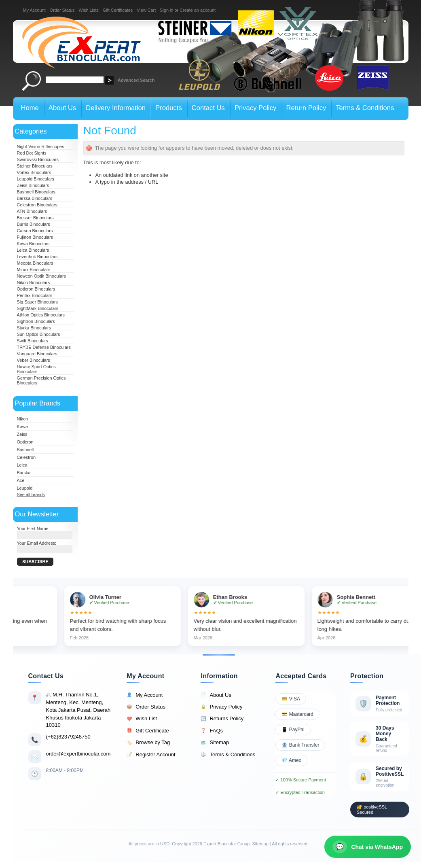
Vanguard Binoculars (37, 354)
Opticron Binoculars (36, 289)
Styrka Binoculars (34, 328)
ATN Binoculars (32, 211)
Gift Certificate (148, 731)
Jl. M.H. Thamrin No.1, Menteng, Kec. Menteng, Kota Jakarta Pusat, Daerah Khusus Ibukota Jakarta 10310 (78, 710)
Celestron (26, 457)
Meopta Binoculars (35, 263)
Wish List (142, 719)
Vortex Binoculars (34, 172)
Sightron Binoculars (36, 321)
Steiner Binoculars (35, 166)
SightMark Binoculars (38, 308)
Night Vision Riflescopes (41, 146)
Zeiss (22, 434)
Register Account (151, 755)
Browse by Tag (148, 743)
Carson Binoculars (35, 231)
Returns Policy (222, 719)
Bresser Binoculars (35, 218)
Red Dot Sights (32, 153)
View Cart (146, 10)
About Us (216, 695)
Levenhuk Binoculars (37, 257)
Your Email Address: (37, 543)
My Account (34, 10)
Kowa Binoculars (33, 244)
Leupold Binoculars (36, 179)
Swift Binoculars (33, 341)
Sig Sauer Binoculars (38, 302)
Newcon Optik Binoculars (42, 276)
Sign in (166, 10)
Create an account (198, 10)
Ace (21, 480)
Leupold (25, 488)
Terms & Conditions (228, 755)
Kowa (22, 427)
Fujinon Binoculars (35, 237)
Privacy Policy (221, 707)
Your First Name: (33, 528)
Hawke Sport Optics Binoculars (36, 369)
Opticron (25, 442)
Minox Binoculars (34, 270)
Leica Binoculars (33, 250)
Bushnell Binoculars (36, 192)
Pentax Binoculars (35, 295)
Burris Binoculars (34, 224)
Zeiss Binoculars (33, 185)
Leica (22, 465)
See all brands (31, 494)
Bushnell (25, 450)
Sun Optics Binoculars (39, 334)
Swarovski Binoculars (38, 159)
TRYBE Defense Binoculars (44, 347)
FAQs (212, 731)
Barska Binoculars (35, 198)
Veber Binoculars (34, 360)
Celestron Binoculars (37, 205)
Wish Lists (89, 10)
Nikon (23, 419)
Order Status (62, 10)
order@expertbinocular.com (78, 754)
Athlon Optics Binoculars (41, 315)
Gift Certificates (118, 10)
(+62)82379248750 (68, 737)
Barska (24, 473)
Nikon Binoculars (34, 282)
